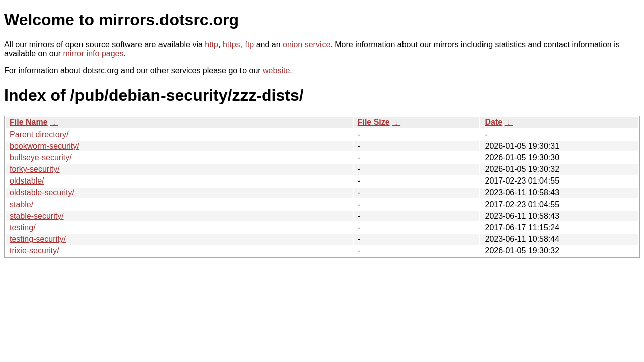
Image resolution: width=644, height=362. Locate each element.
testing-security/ (38, 239)
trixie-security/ (34, 251)
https (232, 44)
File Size (374, 122)
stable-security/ (37, 216)
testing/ (23, 228)
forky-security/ (35, 169)
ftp (249, 44)
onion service (306, 44)
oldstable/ (27, 181)
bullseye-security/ (41, 158)
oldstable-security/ (42, 192)
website (276, 71)
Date (493, 122)
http (212, 44)
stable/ (21, 204)
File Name (29, 122)
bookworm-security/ (45, 146)
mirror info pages (93, 54)
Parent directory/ (39, 134)
